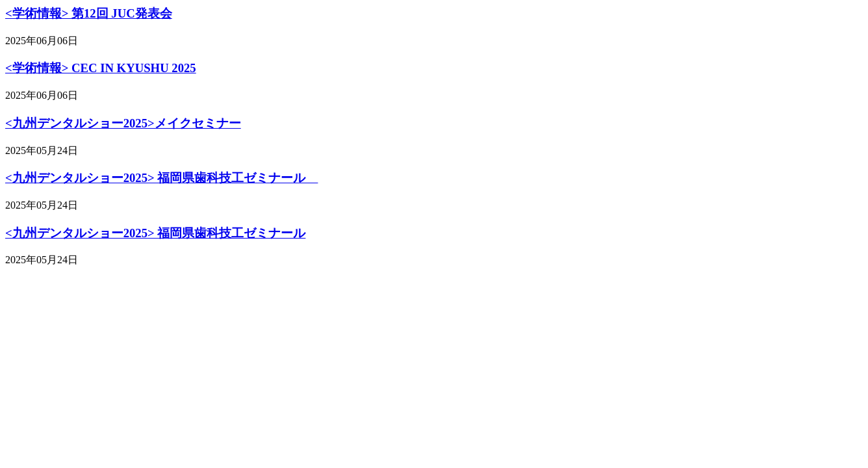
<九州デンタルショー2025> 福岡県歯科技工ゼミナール (161, 178)
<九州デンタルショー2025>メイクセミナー (123, 123)
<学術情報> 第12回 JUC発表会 (89, 13)
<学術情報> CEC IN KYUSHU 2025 (101, 68)
